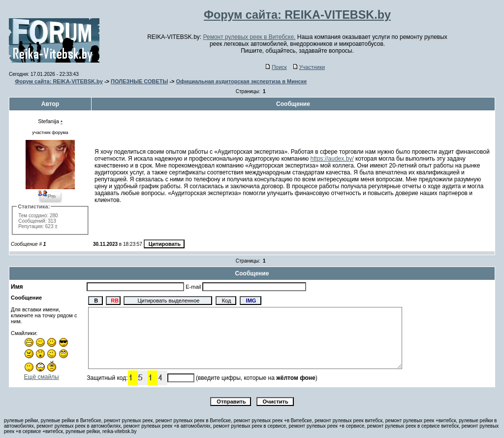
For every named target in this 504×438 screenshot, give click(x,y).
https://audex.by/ (332, 159)
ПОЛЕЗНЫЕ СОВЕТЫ (139, 81)
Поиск (276, 67)
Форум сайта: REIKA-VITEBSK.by (59, 81)
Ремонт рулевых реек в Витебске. (250, 37)
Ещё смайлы (42, 377)
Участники (309, 67)
